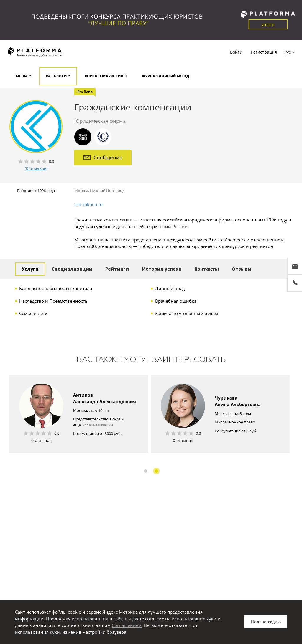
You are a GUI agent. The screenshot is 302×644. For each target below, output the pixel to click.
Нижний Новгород (107, 191)
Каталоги (56, 76)
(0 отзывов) (36, 168)
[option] (79, 414)
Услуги (30, 269)
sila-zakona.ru (88, 204)
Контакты (207, 269)
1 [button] (146, 471)
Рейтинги (117, 269)
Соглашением (127, 625)
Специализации (72, 269)
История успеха (162, 269)
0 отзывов (41, 440)
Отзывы (242, 269)
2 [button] (156, 471)
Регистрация (264, 52)
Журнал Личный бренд (165, 76)
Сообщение (103, 157)
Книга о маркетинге (106, 76)
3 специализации (97, 425)
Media (22, 76)
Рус (288, 52)
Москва (81, 191)
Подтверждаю (266, 622)
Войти (236, 52)
